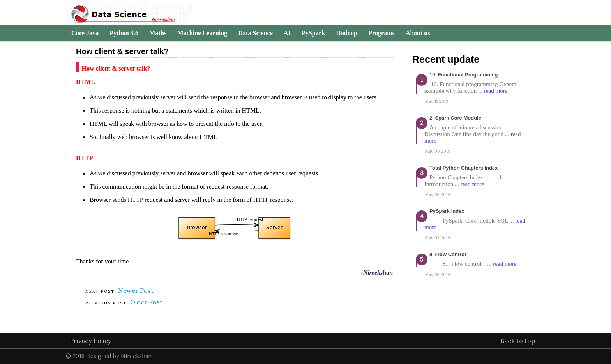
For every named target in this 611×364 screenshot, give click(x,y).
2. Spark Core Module (455, 118)
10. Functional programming (464, 75)
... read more (493, 91)
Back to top (518, 341)
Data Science (255, 33)
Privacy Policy (91, 341)
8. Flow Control (448, 254)
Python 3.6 (124, 33)
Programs (381, 33)
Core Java (85, 33)
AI (287, 33)
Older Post (146, 302)
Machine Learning (202, 33)
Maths (158, 33)
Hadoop (347, 33)
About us (418, 33)
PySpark (313, 33)
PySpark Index (447, 211)
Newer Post (136, 290)
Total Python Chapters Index (464, 168)
